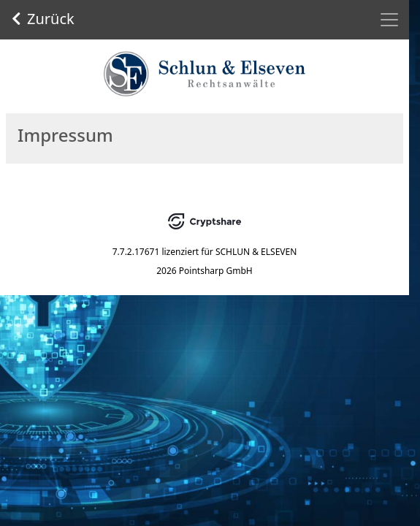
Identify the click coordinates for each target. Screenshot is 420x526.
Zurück (43, 19)
